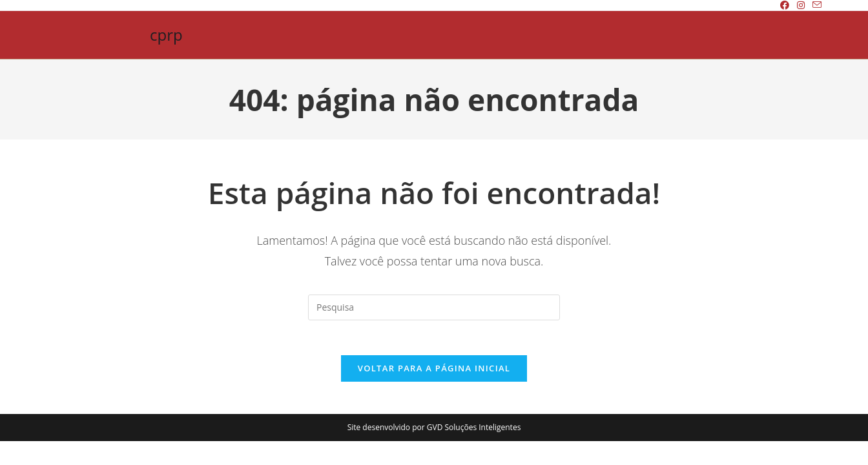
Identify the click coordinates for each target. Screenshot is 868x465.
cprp (166, 35)
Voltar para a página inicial (434, 372)
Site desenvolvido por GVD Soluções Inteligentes (434, 431)
